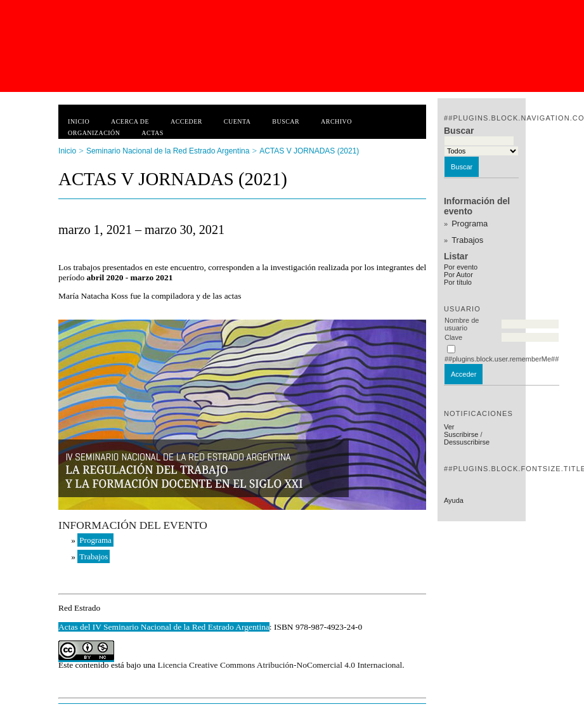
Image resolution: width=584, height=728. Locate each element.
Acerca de (130, 121)
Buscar (286, 121)
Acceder (186, 121)
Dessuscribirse (467, 442)
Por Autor (458, 275)
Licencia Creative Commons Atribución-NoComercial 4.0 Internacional (280, 665)
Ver (449, 427)
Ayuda (454, 500)
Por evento (461, 267)
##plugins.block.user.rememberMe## (502, 359)
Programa (470, 224)
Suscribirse (461, 434)
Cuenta (237, 121)
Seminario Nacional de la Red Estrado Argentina (168, 151)
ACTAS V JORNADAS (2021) (309, 151)
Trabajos (467, 240)
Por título (458, 282)
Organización (94, 133)
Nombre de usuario (462, 324)
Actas (152, 133)
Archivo (336, 121)
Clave (453, 337)
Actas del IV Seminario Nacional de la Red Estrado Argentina (164, 627)
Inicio (79, 121)
